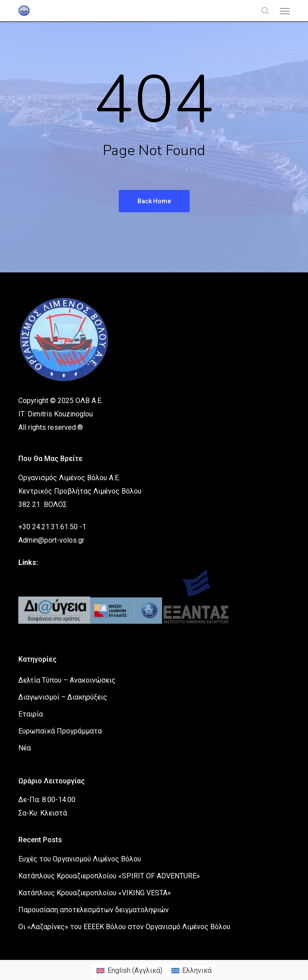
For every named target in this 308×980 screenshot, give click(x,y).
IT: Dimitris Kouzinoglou (56, 414)
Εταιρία (31, 714)
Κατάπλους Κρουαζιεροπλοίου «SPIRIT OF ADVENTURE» (109, 876)
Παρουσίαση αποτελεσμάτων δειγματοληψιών (94, 910)
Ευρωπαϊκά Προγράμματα (60, 731)
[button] (285, 11)
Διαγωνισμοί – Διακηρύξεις (63, 697)
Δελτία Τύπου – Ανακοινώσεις (67, 680)
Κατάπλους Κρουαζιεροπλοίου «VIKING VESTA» (95, 893)
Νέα (25, 748)
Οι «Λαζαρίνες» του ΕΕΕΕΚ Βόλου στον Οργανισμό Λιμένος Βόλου (124, 927)
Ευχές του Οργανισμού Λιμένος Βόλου (80, 859)
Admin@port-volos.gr (51, 540)
